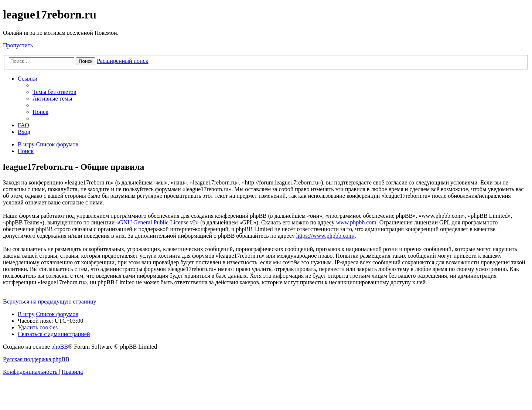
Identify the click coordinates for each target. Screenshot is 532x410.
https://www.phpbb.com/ (325, 236)
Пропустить (18, 45)
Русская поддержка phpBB (36, 359)
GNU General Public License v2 (157, 222)
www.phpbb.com (356, 222)
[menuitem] (54, 92)
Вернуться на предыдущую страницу (50, 301)
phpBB (60, 347)
